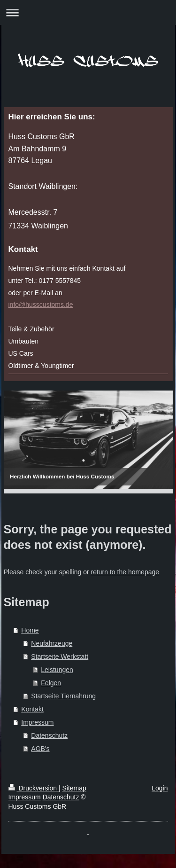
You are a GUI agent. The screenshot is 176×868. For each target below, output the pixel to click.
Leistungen (57, 670)
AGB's (40, 749)
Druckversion (34, 788)
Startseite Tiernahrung (63, 696)
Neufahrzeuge (52, 643)
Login (160, 788)
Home (30, 630)
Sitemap (74, 788)
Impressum (37, 722)
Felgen (51, 683)
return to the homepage (125, 572)
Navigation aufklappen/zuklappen (88, 12)
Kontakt (32, 709)
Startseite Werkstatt (60, 657)
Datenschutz (49, 735)
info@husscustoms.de (41, 305)
